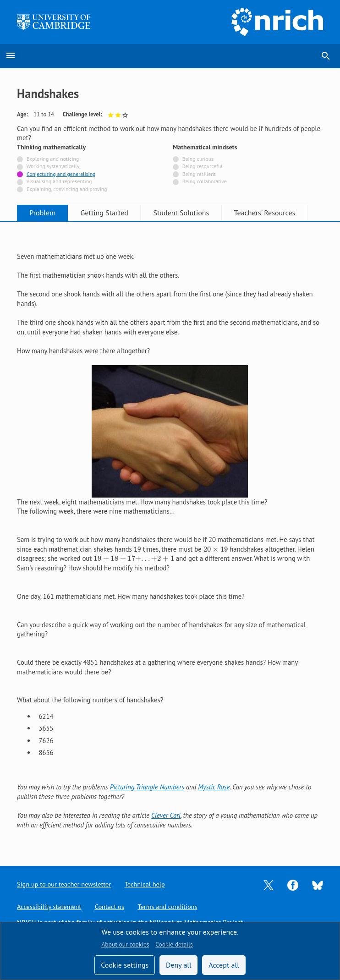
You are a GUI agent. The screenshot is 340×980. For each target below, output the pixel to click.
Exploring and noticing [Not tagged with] (53, 159)
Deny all (179, 965)
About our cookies (125, 944)
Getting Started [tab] (106, 213)
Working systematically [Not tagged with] (53, 166)
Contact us (111, 906)
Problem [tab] (43, 213)
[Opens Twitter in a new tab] (269, 884)
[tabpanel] (170, 536)
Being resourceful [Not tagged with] (203, 166)
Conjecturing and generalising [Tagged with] (61, 174)
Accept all (224, 965)
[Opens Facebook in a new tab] (293, 884)
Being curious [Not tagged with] (198, 159)
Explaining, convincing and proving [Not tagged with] (67, 189)
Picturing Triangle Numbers (147, 787)
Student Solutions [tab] (183, 213)
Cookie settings (125, 965)
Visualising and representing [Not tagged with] (59, 181)
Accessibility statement (50, 906)
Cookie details (174, 944)
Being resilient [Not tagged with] (199, 174)
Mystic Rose (214, 787)
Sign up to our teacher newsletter (65, 884)
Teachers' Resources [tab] (268, 213)
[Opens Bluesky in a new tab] (318, 884)
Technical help (148, 884)
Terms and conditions (170, 906)
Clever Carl (166, 815)
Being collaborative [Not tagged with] (205, 181)
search (326, 56)
